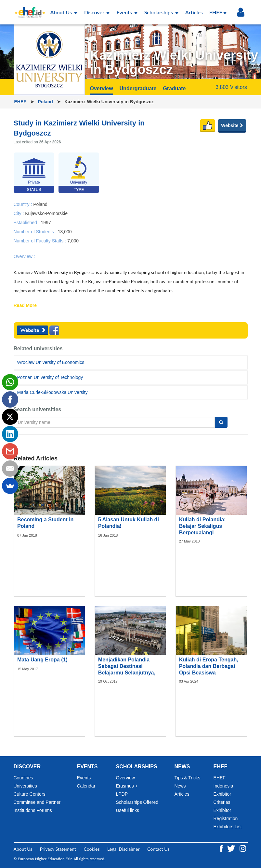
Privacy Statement (58, 849)
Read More (25, 306)
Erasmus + (127, 786)
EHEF (218, 12)
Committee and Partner (37, 802)
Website (232, 125)
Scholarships (162, 12)
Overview (102, 88)
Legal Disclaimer (123, 849)
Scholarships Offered (137, 802)
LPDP (122, 794)
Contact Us (158, 849)
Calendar (86, 786)
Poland (46, 102)
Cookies (91, 849)
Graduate (174, 88)
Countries (23, 778)
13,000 (65, 231)
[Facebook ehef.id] (222, 848)
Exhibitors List (228, 827)
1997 (46, 222)
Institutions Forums (33, 810)
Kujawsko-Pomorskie (46, 213)
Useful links (128, 810)
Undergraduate (138, 88)
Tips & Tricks (188, 778)
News (180, 786)
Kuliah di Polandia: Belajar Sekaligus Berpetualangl (202, 526)
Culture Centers (30, 794)
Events (127, 12)
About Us (64, 12)
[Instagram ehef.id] (243, 848)
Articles (194, 12)
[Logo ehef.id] (28, 8)
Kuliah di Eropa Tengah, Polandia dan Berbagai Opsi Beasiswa (209, 666)
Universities (25, 786)
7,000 (73, 240)
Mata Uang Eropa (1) (42, 660)
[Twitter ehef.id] (232, 848)
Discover (97, 12)
